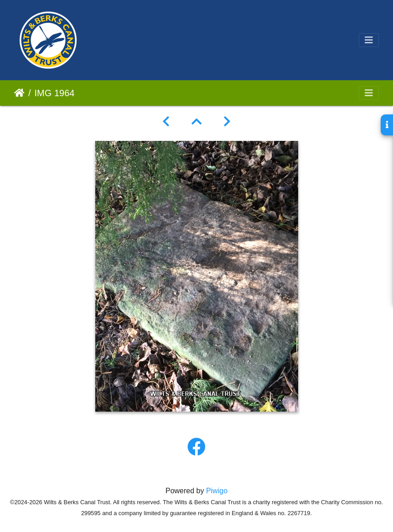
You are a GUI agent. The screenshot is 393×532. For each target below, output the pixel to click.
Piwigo (217, 491)
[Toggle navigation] (369, 40)
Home (19, 93)
